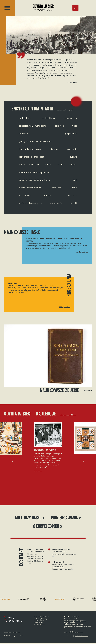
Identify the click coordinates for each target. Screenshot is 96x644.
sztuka (48, 195)
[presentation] (15, 461)
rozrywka (56, 188)
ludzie (60, 165)
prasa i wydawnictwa (30, 188)
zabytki (73, 203)
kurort (48, 165)
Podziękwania (66, 518)
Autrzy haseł (30, 518)
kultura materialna (29, 165)
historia (54, 149)
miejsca (73, 165)
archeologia (25, 118)
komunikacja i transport (31, 157)
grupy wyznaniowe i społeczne (35, 141)
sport (74, 188)
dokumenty (71, 118)
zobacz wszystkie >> (68, 415)
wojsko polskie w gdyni (31, 203)
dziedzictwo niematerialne (33, 126)
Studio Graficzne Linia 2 (81, 636)
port (75, 180)
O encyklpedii (48, 527)
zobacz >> (88, 390)
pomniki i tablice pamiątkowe (34, 180)
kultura (73, 157)
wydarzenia (56, 203)
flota (75, 126)
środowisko (25, 195)
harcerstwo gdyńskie (30, 149)
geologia (23, 134)
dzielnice (59, 126)
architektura (48, 118)
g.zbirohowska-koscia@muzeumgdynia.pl (62, 568)
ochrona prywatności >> (12, 633)
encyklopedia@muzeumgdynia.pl (75, 621)
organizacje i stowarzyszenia (34, 172)
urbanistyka (71, 195)
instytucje (72, 149)
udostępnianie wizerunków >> (74, 633)
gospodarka (71, 134)
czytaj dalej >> (82, 252)
